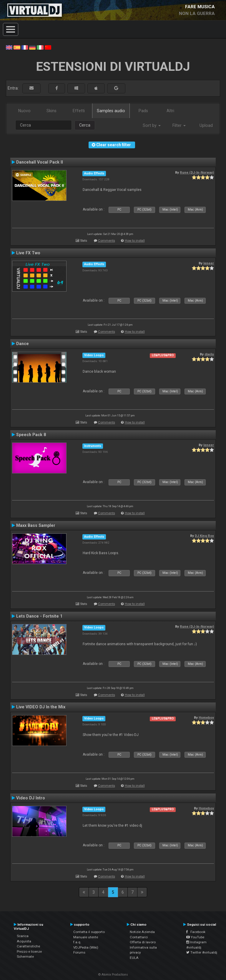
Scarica (23, 936)
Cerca (85, 125)
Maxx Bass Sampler (36, 525)
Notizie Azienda (142, 932)
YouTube (195, 937)
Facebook (196, 932)
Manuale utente (86, 937)
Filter (179, 125)
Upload (206, 125)
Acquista (24, 941)
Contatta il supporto (89, 932)
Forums (79, 952)
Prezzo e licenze (29, 952)
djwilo (209, 354)
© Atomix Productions (113, 975)
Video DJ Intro (31, 798)
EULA (134, 958)
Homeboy (206, 717)
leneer (209, 263)
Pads (143, 111)
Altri (170, 111)
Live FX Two (28, 253)
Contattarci (139, 937)
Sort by (152, 125)
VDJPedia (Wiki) (86, 947)
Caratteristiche (28, 946)
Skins (51, 111)
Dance (23, 344)
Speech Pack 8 (31, 435)
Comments (107, 241)
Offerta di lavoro (143, 942)
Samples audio (111, 111)
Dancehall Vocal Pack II (40, 162)
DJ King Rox (204, 536)
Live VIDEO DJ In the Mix (41, 707)
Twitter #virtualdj (202, 952)
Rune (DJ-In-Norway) (197, 172)
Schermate (25, 957)
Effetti (79, 111)
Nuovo (24, 111)
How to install (135, 241)
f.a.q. (77, 942)
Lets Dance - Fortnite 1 (39, 616)
